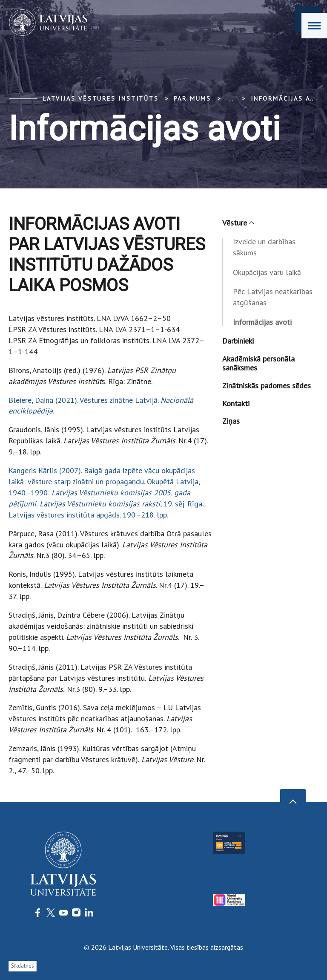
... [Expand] (231, 98)
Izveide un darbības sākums (264, 247)
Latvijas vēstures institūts (101, 98)
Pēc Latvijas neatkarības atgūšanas (273, 297)
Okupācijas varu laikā (267, 272)
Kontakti (236, 403)
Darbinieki (238, 341)
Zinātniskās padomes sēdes (267, 386)
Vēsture (238, 223)
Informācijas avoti (262, 322)
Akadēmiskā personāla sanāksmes (258, 363)
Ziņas (231, 421)
